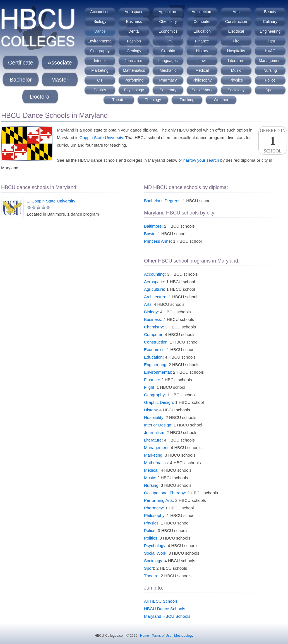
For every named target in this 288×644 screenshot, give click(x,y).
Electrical (236, 31)
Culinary (270, 22)
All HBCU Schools (161, 601)
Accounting (100, 12)
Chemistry (168, 22)
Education (202, 31)
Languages (168, 61)
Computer (202, 22)
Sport (270, 90)
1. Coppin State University (51, 201)
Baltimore (153, 226)
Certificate (21, 63)
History (202, 51)
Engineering (270, 31)
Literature (236, 61)
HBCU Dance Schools (165, 609)
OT (100, 80)
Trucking (187, 100)
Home (145, 636)
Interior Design (158, 425)
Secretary (168, 90)
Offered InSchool (273, 141)
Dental (134, 31)
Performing (134, 80)
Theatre (119, 100)
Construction (236, 22)
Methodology (184, 636)
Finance (202, 41)
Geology (134, 51)
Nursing (270, 70)
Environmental (100, 41)
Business (134, 22)
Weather (221, 100)
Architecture (202, 12)
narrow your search (201, 160)
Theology (153, 100)
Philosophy (202, 80)
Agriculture (168, 12)
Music (236, 70)
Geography (100, 51)
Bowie (150, 234)
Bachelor (21, 80)
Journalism (134, 61)
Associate (60, 63)
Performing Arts (158, 500)
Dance (100, 31)
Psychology (134, 90)
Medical (202, 70)
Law (202, 61)
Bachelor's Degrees (162, 201)
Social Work (202, 90)
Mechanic (168, 70)
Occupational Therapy (164, 493)
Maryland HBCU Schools (167, 616)
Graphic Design (158, 402)
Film (168, 41)
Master (60, 80)
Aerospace (134, 12)
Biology (100, 22)
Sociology (236, 90)
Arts (236, 12)
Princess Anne (157, 241)
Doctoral (40, 97)
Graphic (168, 51)
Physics (236, 80)
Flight (270, 41)
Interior (100, 61)
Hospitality (236, 51)
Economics (168, 31)
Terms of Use (162, 636)
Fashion (134, 41)
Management (270, 61)
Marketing (100, 70)
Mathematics (134, 70)
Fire (236, 41)
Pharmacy (168, 80)
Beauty (270, 12)
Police (270, 80)
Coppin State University (101, 138)
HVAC (270, 51)
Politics (100, 90)
